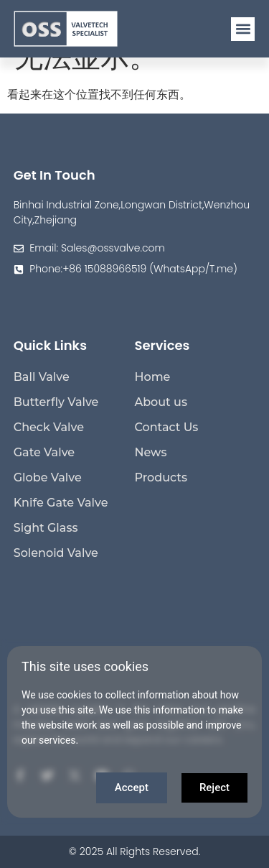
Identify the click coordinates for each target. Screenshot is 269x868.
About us (161, 402)
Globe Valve (48, 477)
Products (161, 477)
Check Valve (49, 427)
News (151, 452)
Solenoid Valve (56, 553)
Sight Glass (46, 528)
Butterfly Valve (56, 402)
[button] (243, 29)
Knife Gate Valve (61, 503)
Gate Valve (44, 452)
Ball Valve (42, 377)
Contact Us (167, 427)
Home (153, 377)
